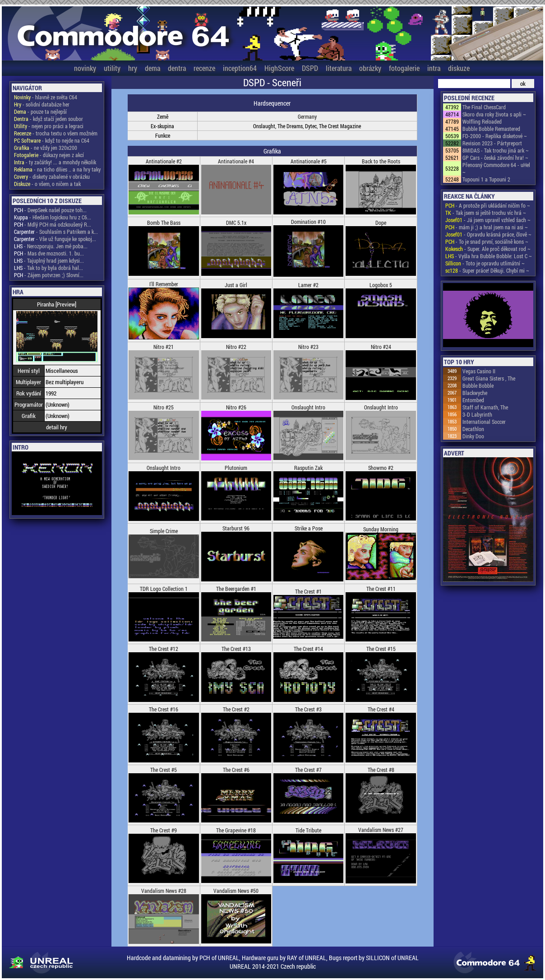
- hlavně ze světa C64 (46, 97)
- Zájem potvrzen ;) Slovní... (49, 275)
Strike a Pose (309, 528)
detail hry (57, 427)
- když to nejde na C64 (52, 140)
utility (112, 68)
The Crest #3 (308, 709)
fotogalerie (404, 68)
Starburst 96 (236, 528)
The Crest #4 (381, 709)
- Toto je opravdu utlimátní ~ (485, 263)
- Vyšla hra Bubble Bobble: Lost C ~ (489, 256)
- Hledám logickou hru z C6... (53, 217)
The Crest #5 (164, 770)
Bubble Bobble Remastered (491, 129)
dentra (177, 68)
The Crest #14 (308, 649)
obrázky (370, 68)
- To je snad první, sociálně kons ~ (487, 242)
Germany (307, 116)
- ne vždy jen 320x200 (46, 148)
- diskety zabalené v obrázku (52, 176)
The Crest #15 (381, 649)
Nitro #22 (236, 347)
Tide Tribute (308, 830)
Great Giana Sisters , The (489, 378)
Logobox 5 (381, 285)
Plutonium (236, 468)
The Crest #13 (236, 649)
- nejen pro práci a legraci (49, 126)
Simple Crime (164, 531)
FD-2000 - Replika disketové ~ (495, 136)
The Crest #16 (164, 709)
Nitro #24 (381, 347)
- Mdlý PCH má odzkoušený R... (53, 224)
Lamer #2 (308, 285)
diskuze (459, 68)
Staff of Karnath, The (485, 407)
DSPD (310, 68)
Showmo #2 (381, 468)
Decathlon (473, 429)
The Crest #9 (164, 830)
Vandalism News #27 (381, 830)
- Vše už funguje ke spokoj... (55, 239)
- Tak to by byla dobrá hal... (48, 268)
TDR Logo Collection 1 (164, 589)
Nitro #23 (308, 347)
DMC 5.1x (236, 223)
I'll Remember (164, 284)
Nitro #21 (164, 347)
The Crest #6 (236, 770)
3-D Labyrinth (477, 414)
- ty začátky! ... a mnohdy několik (55, 162)
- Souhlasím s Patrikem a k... (56, 232)
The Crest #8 (381, 770)
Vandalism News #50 (236, 891)
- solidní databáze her (42, 104)
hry (133, 68)
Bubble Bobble (478, 385)
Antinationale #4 (236, 161)
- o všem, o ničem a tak (47, 184)
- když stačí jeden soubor (48, 119)
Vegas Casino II (479, 371)
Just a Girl (236, 285)
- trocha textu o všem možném (56, 133)
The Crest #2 (236, 709)
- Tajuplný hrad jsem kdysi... (49, 260)
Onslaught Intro (308, 407)
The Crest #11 (381, 589)
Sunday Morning (381, 529)
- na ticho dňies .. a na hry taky (57, 169)
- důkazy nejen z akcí (49, 155)
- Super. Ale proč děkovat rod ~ (488, 249)
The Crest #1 (308, 591)
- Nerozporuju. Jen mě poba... (51, 246)
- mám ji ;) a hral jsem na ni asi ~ (487, 227)
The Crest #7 (308, 770)
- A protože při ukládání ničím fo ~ (488, 205)
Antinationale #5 (309, 161)
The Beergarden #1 (236, 589)
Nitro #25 (164, 407)
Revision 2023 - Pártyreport (492, 143)
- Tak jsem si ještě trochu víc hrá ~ (486, 213)
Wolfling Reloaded (482, 121)
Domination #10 (308, 222)
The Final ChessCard (484, 107)
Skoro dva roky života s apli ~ (494, 114)
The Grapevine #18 (236, 830)
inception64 (240, 68)
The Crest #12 (164, 649)
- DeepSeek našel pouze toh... (50, 210)
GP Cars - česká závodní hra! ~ (495, 158)
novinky (85, 68)
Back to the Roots (381, 161)
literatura (339, 68)
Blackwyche (475, 393)
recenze (204, 68)
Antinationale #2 (164, 161)
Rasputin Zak (308, 468)
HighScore (279, 68)
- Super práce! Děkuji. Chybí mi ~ (487, 270)
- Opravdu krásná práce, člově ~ (488, 234)
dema (152, 68)
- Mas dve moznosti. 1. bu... (49, 253)
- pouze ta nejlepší (40, 111)
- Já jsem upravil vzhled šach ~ (488, 220)
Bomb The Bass (164, 223)
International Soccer (484, 422)
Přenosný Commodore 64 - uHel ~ (496, 168)
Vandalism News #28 (164, 891)
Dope (381, 223)
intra (434, 68)
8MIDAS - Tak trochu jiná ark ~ (496, 150)
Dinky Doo (473, 436)
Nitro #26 (236, 407)
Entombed (473, 400)
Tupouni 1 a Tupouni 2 (486, 179)
